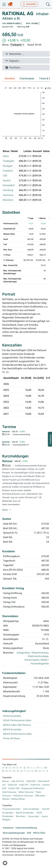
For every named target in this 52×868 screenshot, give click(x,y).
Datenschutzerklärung (26, 828)
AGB (29, 833)
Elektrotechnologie (38, 656)
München (8, 200)
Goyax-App (33, 816)
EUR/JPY (24, 785)
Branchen (21, 816)
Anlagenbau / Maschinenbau (33, 653)
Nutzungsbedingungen (14, 833)
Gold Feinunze (9, 792)
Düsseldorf (9, 185)
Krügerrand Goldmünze (33, 788)
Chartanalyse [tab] (27, 78)
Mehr (7, 510)
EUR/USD (31, 781)
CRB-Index (40, 796)
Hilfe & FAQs (39, 833)
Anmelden (29, 4)
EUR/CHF (13, 785)
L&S (5, 176)
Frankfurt (8, 171)
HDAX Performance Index (17, 720)
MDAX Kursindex (12, 729)
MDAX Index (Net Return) (17, 725)
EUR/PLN (35, 785)
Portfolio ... (14, 68)
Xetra (6, 156)
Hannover (8, 195)
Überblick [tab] (10, 78)
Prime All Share (12, 738)
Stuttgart (8, 166)
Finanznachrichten (11, 809)
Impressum (8, 828)
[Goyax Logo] (10, 4)
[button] (5, 863)
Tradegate (8, 161)
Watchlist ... (15, 54)
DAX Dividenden (31, 809)
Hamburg (8, 190)
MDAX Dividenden (25, 813)
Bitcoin (6, 781)
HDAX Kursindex (12, 716)
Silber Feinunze (26, 792)
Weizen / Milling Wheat (14, 799)
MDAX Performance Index (17, 734)
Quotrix (7, 181)
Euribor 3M (14, 788)
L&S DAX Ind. (18, 781)
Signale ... (14, 61)
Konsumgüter (32, 660)
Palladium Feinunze (23, 796)
